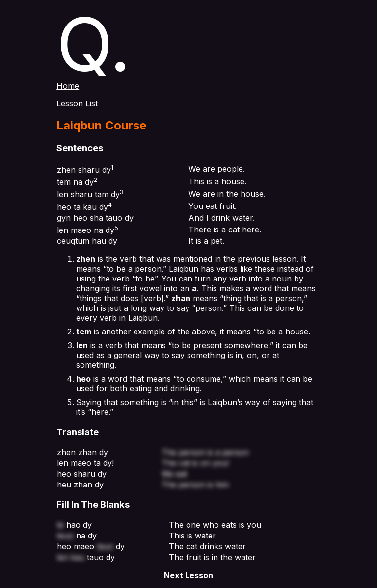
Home (68, 86)
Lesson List (77, 103)
